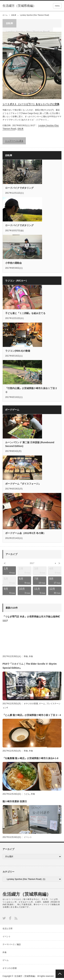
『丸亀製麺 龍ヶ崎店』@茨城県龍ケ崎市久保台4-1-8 (30, 758)
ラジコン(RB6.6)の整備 (18, 351)
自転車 (14, 15)
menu (57, 6)
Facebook (10, 918)
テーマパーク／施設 (12, 944)
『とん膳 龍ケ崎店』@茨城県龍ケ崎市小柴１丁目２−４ (32, 715)
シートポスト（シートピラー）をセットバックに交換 (31, 104)
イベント (28, 837)
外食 (31, 656)
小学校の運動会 (14, 263)
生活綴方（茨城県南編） (27, 894)
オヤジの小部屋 (31, 704)
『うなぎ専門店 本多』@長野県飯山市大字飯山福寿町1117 (31, 619)
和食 (26, 656)
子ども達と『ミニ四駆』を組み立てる (25, 313)
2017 (32, 563)
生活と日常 (8, 929)
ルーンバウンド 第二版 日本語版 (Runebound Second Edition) (30, 444)
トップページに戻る (14, 141)
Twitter (4, 918)
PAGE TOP (60, 974)
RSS (16, 918)
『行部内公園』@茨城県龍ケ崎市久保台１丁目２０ (31, 390)
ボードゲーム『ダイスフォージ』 (23, 484)
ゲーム (42, 704)
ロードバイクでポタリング (19, 188)
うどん (27, 794)
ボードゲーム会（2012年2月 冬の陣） (25, 533)
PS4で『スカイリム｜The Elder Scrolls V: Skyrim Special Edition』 (30, 666)
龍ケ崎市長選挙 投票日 (15, 801)
